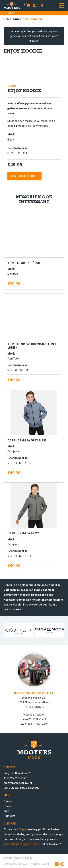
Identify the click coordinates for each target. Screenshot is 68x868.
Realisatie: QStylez (39, 864)
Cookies (8, 858)
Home (7, 19)
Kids (6, 811)
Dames (8, 801)
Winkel (18, 19)
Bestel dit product (24, 176)
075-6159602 (31, 788)
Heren (8, 806)
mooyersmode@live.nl (18, 783)
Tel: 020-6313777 (34, 707)
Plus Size (10, 816)
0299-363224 (12, 788)
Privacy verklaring (23, 858)
